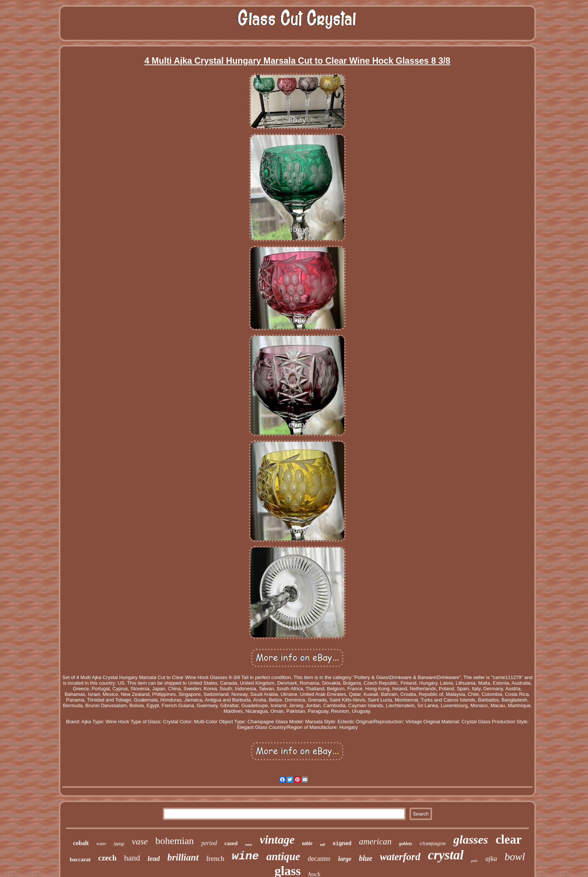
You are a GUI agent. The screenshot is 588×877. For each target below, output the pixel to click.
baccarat (80, 859)
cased (231, 843)
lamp (119, 844)
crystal (446, 855)
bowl (514, 857)
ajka (491, 859)
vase (140, 841)
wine (245, 856)
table (307, 843)
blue (366, 858)
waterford (400, 857)
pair (474, 861)
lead (154, 858)
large (345, 859)
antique (283, 856)
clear (508, 840)
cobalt (81, 843)
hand (132, 858)
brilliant (183, 857)
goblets (406, 844)
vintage (277, 840)
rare (249, 844)
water (101, 844)
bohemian (175, 841)
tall (322, 845)
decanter (319, 859)
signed (342, 844)
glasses (471, 840)
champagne (433, 844)
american (375, 842)
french (215, 858)
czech (107, 858)
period (209, 843)
